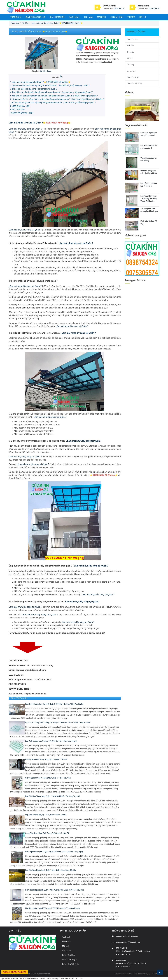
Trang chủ (16, 17)
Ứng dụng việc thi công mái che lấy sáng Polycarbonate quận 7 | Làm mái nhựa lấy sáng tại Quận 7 (57, 99)
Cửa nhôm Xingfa (133, 77)
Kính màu (88, 17)
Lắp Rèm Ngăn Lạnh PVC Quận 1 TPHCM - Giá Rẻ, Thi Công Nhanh (52, 908)
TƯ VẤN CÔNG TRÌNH (22, 113)
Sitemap (156, 974)
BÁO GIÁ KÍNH (18, 109)
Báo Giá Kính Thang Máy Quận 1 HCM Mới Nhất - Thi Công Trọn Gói (53, 796)
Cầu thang (131, 65)
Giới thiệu (15, 931)
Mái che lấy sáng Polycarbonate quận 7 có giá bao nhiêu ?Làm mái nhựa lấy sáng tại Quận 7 (54, 96)
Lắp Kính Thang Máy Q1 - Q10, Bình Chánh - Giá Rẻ (46, 815)
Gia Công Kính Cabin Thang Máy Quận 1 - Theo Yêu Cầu (48, 778)
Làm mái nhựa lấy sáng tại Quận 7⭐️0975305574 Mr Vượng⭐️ (40, 82)
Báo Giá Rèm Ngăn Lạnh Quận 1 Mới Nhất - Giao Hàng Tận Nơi (51, 870)
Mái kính (101, 17)
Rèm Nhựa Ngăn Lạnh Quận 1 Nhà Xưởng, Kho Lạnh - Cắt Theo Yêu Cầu (54, 890)
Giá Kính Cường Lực (35, 17)
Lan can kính (117, 17)
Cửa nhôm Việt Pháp (134, 84)
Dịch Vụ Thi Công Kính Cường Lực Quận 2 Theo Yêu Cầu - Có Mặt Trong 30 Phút (58, 723)
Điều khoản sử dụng (142, 974)
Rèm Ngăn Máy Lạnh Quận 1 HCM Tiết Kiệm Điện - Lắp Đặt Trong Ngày (54, 852)
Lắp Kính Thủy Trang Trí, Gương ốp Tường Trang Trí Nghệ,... (149, 199)
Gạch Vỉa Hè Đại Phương (58, 974)
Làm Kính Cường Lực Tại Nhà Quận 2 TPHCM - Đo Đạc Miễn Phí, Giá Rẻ (54, 704)
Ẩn (61, 77)
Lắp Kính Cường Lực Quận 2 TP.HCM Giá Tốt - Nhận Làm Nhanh (51, 741)
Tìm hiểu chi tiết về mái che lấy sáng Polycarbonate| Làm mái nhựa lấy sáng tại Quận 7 (51, 92)
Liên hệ (143, 17)
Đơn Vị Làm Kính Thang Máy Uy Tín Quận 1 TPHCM (46, 759)
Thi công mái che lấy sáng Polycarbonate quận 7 (34, 89)
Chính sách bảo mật (123, 974)
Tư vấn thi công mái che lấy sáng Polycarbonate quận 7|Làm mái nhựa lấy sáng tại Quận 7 (53, 103)
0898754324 (119, 9)
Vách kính (74, 17)
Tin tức (131, 17)
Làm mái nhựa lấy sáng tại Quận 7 (26, 123)
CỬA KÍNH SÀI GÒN (20, 106)
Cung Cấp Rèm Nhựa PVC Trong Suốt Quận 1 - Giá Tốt (47, 833)
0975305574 (154, 9)
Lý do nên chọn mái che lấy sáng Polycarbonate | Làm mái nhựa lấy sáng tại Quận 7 (50, 85)
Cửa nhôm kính (57, 17)
